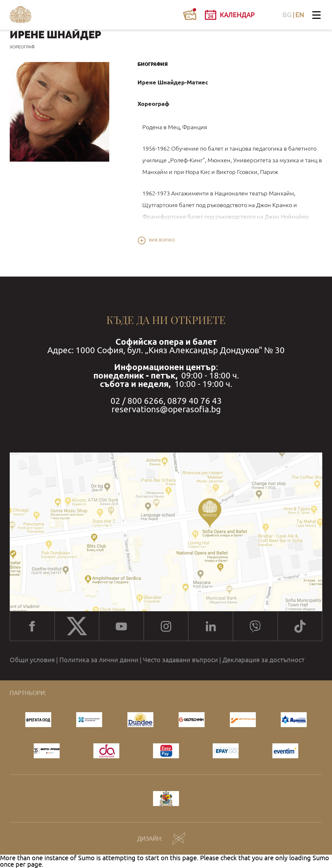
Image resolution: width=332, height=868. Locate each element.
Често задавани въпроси (180, 660)
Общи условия (32, 660)
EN (300, 15)
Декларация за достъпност (263, 660)
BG (287, 15)
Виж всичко (162, 240)
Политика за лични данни (99, 660)
